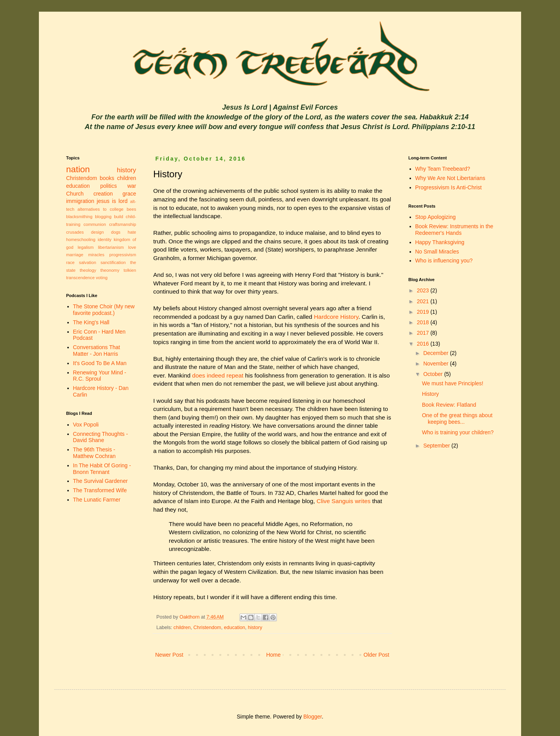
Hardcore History (336, 317)
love (132, 247)
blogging (103, 217)
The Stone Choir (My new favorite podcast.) (104, 310)
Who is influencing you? (444, 260)
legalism (86, 247)
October (434, 374)
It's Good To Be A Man (100, 363)
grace (129, 194)
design (97, 232)
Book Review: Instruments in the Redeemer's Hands (454, 230)
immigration (80, 201)
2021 (424, 301)
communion (95, 224)
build (119, 217)
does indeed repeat (218, 375)
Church (75, 194)
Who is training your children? (458, 432)
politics (109, 186)
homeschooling (81, 240)
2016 (424, 344)
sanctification (113, 262)
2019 (424, 312)
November (436, 364)
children (182, 628)
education (235, 628)
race (70, 262)
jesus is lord (112, 201)
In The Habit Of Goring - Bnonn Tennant (102, 469)
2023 (424, 290)
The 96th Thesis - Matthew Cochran (94, 453)
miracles (96, 255)
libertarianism (111, 247)
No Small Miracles (437, 252)
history (255, 628)
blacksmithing (79, 217)
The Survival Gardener (101, 481)
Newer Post (169, 655)
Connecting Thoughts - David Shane (101, 437)
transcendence (80, 278)
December (436, 353)
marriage (75, 255)
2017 (424, 333)
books (107, 178)
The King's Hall (91, 322)
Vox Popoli (86, 425)
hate (132, 232)
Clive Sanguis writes (344, 501)
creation (103, 194)
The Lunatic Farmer (97, 500)
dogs (115, 232)
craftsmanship (122, 224)
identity (104, 240)
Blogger (312, 717)
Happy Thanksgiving (440, 242)
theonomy (110, 270)
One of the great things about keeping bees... (457, 419)
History (430, 394)
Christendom (207, 628)
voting (102, 278)
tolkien (130, 270)
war (132, 186)
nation (78, 169)
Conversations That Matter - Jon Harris (97, 351)
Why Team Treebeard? (443, 169)
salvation (87, 262)
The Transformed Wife (100, 490)
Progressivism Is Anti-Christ (449, 187)
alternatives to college (100, 209)
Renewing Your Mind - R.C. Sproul (100, 376)
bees (131, 209)
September (437, 446)
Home (273, 655)
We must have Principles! (453, 383)
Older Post (376, 655)
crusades (75, 232)
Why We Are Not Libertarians (450, 178)
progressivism (123, 255)
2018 (424, 322)
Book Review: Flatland (449, 405)
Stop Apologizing (436, 217)
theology (88, 270)
